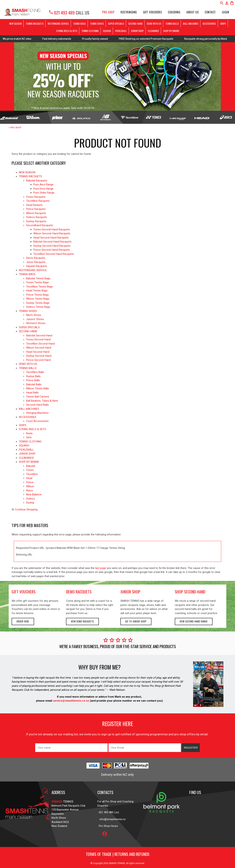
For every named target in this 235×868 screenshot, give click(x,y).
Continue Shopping (26, 509)
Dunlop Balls (33, 376)
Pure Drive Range (43, 189)
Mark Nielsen (117, 690)
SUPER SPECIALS (116, 23)
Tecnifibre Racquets (38, 201)
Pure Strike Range (44, 193)
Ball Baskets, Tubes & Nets (42, 401)
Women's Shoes (36, 323)
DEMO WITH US (154, 23)
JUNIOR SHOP (137, 31)
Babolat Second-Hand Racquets (52, 242)
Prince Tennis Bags (37, 295)
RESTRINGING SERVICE (58, 23)
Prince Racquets (36, 209)
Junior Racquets (36, 262)
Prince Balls (33, 380)
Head (29, 478)
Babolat (31, 466)
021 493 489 (62, 13)
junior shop (130, 592)
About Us (192, 12)
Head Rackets (34, 205)
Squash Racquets (37, 266)
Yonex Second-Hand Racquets (52, 229)
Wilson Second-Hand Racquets (52, 233)
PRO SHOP (108, 12)
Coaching (174, 12)
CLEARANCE (153, 31)
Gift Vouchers (152, 12)
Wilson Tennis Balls (38, 388)
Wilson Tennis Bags (38, 299)
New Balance (34, 494)
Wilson (30, 486)
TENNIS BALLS (172, 23)
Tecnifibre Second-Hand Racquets (54, 254)
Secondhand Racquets (40, 225)
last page (101, 568)
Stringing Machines (37, 413)
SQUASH (107, 31)
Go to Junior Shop (136, 621)
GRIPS (223, 23)
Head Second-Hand (38, 352)
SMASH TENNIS (117, 863)
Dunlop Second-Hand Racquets (52, 246)
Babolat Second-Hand (39, 335)
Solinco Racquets (37, 217)
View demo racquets (82, 621)
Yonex (30, 470)
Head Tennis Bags (37, 291)
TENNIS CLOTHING (90, 31)
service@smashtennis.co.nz (71, 701)
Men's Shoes (34, 315)
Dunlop (30, 503)
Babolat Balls (34, 384)
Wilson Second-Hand (39, 348)
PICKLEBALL (121, 31)
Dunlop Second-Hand (39, 356)
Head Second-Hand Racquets (51, 238)
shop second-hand (190, 592)
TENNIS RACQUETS (35, 23)
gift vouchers (24, 592)
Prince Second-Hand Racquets (52, 250)
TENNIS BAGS (79, 23)
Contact (210, 12)
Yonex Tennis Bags (37, 282)
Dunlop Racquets (36, 221)
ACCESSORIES (209, 23)
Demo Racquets (36, 258)
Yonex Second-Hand (38, 339)
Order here (23, 621)
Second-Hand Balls (37, 405)
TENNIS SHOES (97, 23)
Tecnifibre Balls (35, 372)
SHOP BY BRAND (171, 31)
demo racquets (79, 592)
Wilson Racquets (36, 213)
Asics (29, 490)
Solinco (31, 499)
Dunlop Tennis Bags (38, 303)
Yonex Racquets (36, 197)
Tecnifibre (32, 474)
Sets (29, 437)
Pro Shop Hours (108, 826)
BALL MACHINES (191, 23)
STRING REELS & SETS (67, 31)
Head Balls (32, 393)
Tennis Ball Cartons (38, 397)
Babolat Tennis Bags (38, 278)
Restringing (129, 12)
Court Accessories (37, 421)
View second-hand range (194, 621)
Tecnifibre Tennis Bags (40, 287)
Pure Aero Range (43, 185)
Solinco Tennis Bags (38, 307)
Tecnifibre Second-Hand (40, 344)
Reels (29, 433)
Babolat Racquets (37, 181)
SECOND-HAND (135, 23)
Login (226, 12)
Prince (30, 482)
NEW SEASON (15, 23)
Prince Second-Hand (38, 360)
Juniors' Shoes (35, 319)
